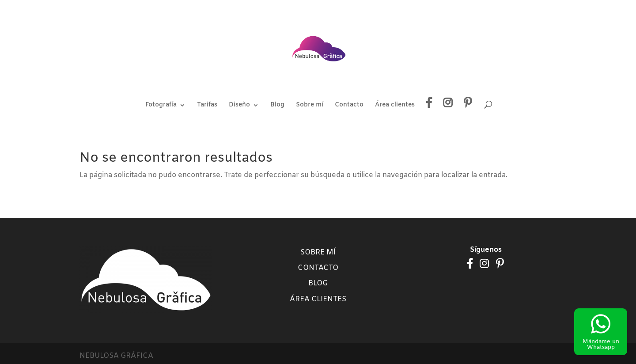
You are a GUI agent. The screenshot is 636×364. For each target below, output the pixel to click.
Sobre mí (310, 106)
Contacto (349, 106)
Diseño (239, 106)
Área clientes (395, 106)
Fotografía (161, 106)
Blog (277, 106)
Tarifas (207, 106)
